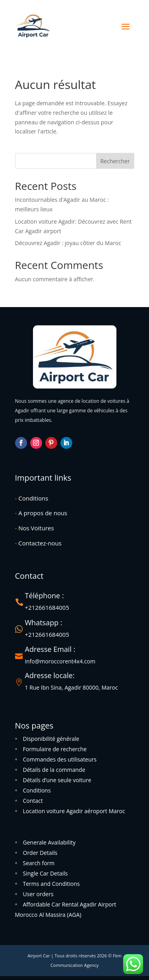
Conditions (32, 498)
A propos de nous (41, 513)
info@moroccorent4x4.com (60, 661)
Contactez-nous (38, 543)
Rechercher (115, 161)
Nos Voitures (35, 528)
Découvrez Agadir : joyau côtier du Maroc (68, 243)
